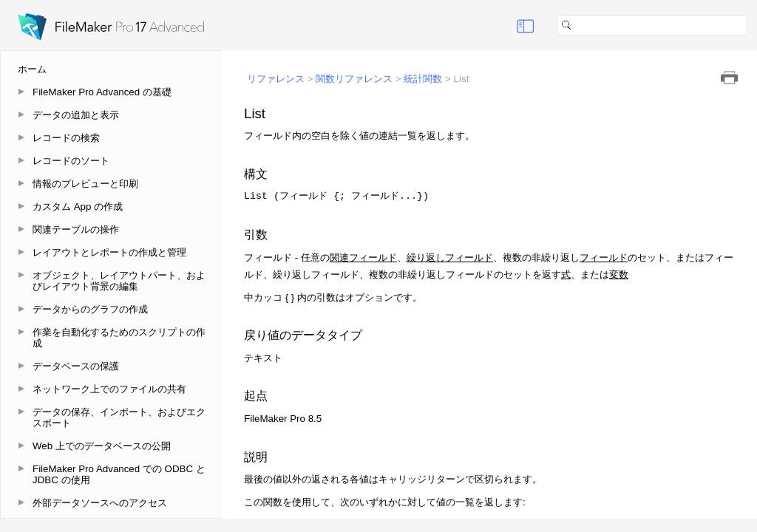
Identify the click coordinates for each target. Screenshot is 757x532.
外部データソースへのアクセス (100, 503)
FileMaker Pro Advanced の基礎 (102, 92)
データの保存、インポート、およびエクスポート (119, 417)
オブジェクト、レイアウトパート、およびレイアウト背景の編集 (119, 281)
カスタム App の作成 (78, 207)
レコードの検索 (66, 138)
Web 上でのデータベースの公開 (102, 446)
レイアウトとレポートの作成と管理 (109, 252)
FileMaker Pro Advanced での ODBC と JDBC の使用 (119, 474)
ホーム (32, 69)
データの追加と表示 (76, 115)
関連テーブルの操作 (76, 229)
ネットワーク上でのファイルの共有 (109, 389)
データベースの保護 (76, 366)
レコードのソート (71, 161)
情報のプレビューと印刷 (85, 184)
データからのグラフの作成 (90, 309)
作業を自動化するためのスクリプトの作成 (119, 338)
